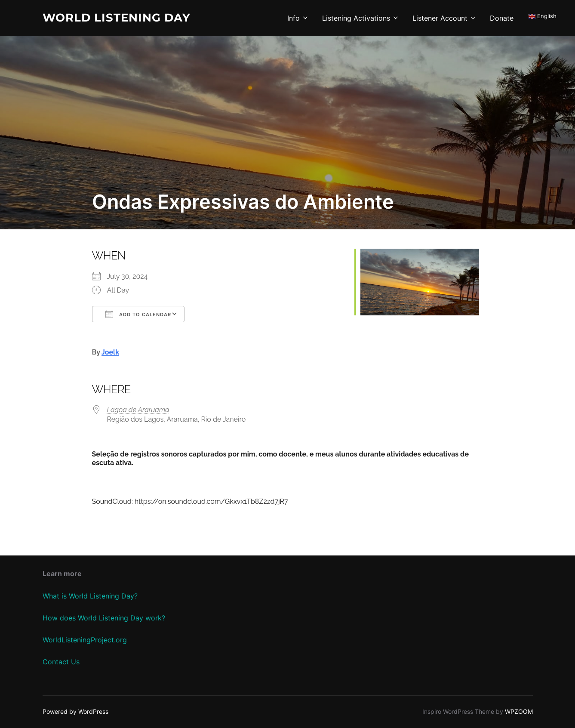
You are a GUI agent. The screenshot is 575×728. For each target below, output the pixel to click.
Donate (502, 18)
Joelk (110, 352)
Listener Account (445, 18)
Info (298, 18)
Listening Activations (361, 18)
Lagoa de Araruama (138, 410)
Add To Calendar (138, 314)
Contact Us (61, 662)
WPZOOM (519, 711)
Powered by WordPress (75, 711)
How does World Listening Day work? (104, 618)
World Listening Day (117, 18)
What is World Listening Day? (90, 596)
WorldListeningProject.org (85, 640)
